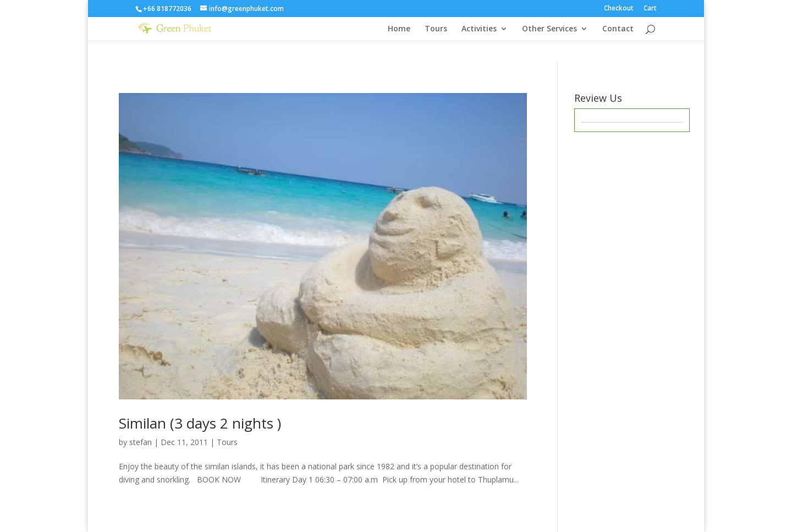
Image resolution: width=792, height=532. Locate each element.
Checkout (619, 9)
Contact (618, 29)
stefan (141, 442)
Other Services (549, 29)
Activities (479, 29)
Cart (650, 9)
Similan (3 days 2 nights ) (200, 423)
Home (399, 29)
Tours (436, 29)
